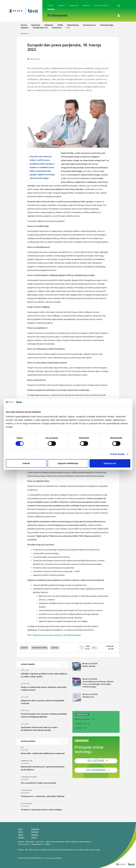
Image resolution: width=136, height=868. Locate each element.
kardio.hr (36, 850)
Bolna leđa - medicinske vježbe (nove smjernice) (43, 753)
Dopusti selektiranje (68, 463)
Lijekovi (61, 6)
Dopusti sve (110, 463)
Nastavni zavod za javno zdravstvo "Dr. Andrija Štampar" (57, 635)
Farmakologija (27, 761)
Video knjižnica (102, 6)
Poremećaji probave (29, 777)
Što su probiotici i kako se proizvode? (39, 783)
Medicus (86, 6)
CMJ (26, 850)
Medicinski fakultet (61, 850)
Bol (22, 747)
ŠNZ (87, 850)
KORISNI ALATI (82, 714)
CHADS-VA (81, 724)
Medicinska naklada (77, 850)
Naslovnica (25, 34)
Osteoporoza (26, 790)
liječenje (55, 648)
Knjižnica (35, 832)
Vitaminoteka (95, 850)
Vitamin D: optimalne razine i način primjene (41, 810)
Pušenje (79, 728)
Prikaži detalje (118, 454)
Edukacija (74, 6)
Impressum (40, 842)
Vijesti (21, 835)
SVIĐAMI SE (91, 648)
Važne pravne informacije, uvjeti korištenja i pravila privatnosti (68, 842)
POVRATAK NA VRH (110, 648)
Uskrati (26, 463)
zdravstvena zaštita (39, 648)
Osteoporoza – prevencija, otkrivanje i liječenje (43, 796)
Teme (20, 829)
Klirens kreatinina (83, 719)
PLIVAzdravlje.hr (37, 844)
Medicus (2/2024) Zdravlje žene (85, 697)
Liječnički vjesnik (47, 850)
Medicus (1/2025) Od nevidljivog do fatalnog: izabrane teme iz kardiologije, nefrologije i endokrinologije (93, 683)
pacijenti (24, 648)
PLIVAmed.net (57, 16)
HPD (30, 850)
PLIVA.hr (48, 844)
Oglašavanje (30, 842)
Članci (50, 6)
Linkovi (34, 837)
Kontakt (21, 842)
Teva (20, 844)
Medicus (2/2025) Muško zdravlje (85, 667)
